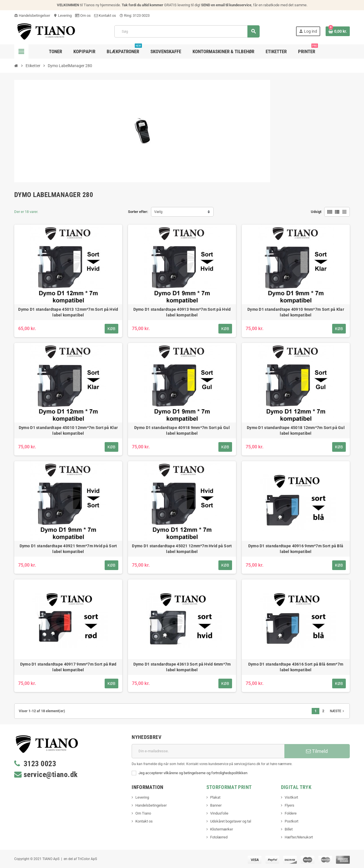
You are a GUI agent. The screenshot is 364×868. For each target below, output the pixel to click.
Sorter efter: (138, 212)
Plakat (215, 797)
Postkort (291, 821)
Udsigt (316, 212)
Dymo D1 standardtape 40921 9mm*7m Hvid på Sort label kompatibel (68, 549)
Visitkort (291, 797)
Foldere (291, 813)
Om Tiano (143, 813)
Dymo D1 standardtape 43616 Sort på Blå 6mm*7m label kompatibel (296, 667)
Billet (289, 829)
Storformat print (229, 787)
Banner (216, 805)
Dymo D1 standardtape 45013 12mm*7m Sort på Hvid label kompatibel (68, 312)
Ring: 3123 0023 (135, 15)
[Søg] (187, 31)
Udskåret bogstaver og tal (231, 821)
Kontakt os (105, 15)
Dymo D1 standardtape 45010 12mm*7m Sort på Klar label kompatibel (68, 430)
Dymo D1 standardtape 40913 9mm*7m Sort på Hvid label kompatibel (182, 312)
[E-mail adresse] (208, 751)
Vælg (158, 212)
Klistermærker (222, 829)
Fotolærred (219, 837)
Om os (83, 15)
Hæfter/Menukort (299, 837)
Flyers (289, 805)
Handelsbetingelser (32, 15)
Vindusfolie (219, 813)
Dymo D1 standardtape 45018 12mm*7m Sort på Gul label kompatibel (296, 430)
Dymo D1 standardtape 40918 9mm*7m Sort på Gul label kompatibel (182, 430)
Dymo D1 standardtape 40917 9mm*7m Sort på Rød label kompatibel (68, 667)
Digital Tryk (296, 787)
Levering (63, 15)
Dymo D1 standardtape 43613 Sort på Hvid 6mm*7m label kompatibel (182, 667)
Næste (338, 711)
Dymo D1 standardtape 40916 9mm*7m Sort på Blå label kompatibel (296, 549)
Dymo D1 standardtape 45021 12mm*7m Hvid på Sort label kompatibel (182, 549)
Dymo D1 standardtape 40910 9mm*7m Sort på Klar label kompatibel (296, 312)
